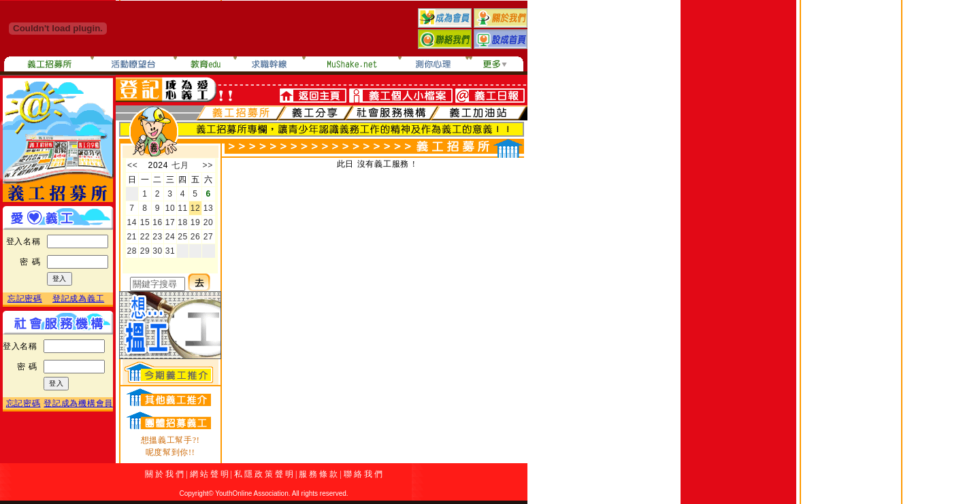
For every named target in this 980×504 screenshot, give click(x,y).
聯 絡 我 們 (363, 474)
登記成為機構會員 (78, 403)
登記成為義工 (78, 299)
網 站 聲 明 (209, 474)
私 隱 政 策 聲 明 (264, 474)
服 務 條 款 (318, 474)
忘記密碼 (25, 299)
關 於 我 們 (164, 474)
